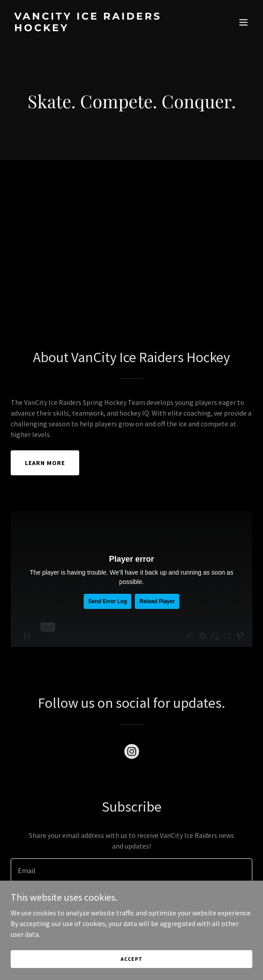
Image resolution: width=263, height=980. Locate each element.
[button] (243, 22)
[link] (95, 29)
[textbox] (131, 870)
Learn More (45, 463)
